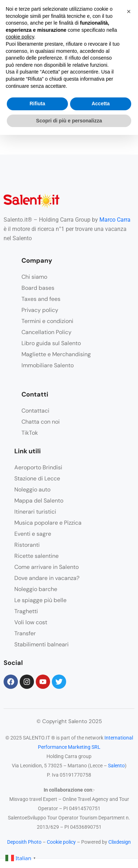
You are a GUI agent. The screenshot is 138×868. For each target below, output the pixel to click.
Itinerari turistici (35, 512)
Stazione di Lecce (37, 478)
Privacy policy (40, 310)
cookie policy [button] (20, 37)
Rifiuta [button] (38, 104)
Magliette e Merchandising (56, 354)
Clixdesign (120, 842)
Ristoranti (27, 545)
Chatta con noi (41, 422)
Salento (116, 766)
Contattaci (35, 411)
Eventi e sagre (33, 534)
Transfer (25, 633)
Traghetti (26, 611)
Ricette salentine (36, 556)
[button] (129, 11)
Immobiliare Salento (48, 365)
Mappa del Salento (39, 501)
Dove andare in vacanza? (47, 578)
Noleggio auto (32, 489)
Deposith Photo (24, 842)
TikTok (30, 433)
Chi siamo (34, 277)
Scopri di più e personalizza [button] (69, 121)
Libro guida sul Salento (51, 343)
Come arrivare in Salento (46, 567)
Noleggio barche (36, 589)
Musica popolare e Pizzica (48, 523)
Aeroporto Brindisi (38, 467)
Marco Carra (115, 220)
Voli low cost (31, 622)
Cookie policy (61, 842)
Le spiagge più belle (40, 600)
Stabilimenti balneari (41, 644)
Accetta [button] (101, 104)
